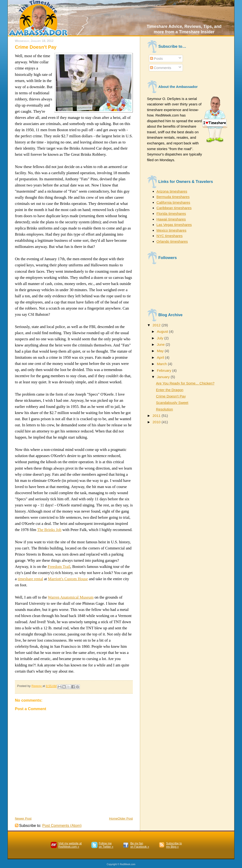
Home (113, 818)
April (161, 357)
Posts (156, 58)
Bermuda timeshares (173, 197)
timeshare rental (30, 579)
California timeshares (173, 202)
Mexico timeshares (171, 230)
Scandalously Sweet (172, 403)
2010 (157, 422)
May (161, 351)
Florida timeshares (171, 214)
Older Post (125, 818)
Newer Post (23, 818)
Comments (161, 68)
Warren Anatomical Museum (71, 597)
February (165, 370)
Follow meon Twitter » (106, 845)
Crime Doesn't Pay (171, 396)
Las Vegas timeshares (174, 225)
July (161, 338)
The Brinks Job (49, 530)
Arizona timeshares (172, 191)
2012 (157, 325)
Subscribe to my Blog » (174, 845)
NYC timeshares (170, 236)
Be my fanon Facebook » (140, 845)
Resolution (164, 409)
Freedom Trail (59, 567)
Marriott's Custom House (68, 579)
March (162, 364)
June (161, 344)
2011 (157, 416)
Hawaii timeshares (171, 219)
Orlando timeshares (172, 241)
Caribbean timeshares (174, 208)
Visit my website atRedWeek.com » (70, 845)
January (164, 377)
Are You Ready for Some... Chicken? (185, 383)
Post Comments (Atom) (62, 826)
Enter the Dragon (170, 390)
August (163, 331)
